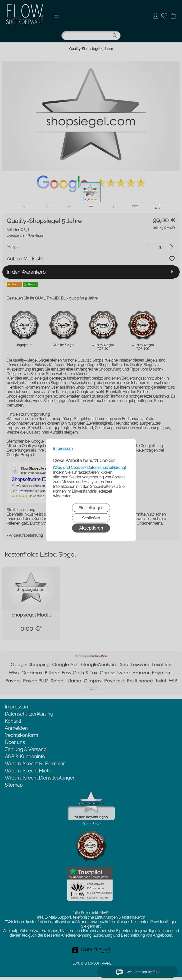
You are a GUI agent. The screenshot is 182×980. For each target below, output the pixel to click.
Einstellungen (91, 508)
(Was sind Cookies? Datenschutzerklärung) (89, 468)
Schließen (91, 518)
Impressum (63, 449)
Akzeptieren (91, 528)
